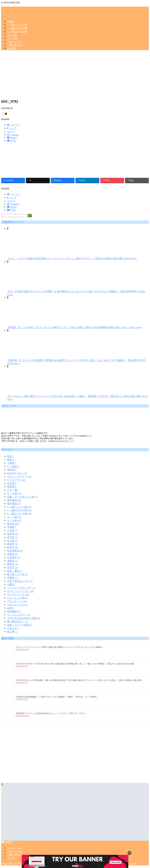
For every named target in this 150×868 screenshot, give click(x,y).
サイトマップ (15, 848)
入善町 (12, 463)
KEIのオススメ (17, 473)
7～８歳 (13, 466)
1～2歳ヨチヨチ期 (17, 28)
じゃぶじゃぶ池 (17, 598)
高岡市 (12, 554)
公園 (11, 584)
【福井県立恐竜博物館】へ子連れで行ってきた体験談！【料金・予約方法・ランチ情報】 (56, 697)
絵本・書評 (15, 571)
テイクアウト (16, 480)
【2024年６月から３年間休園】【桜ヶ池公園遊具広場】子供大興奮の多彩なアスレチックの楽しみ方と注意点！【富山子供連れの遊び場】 (79, 680)
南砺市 (12, 561)
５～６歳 (14, 493)
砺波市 (12, 564)
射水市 (12, 547)
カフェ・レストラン (20, 591)
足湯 (10, 608)
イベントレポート (19, 615)
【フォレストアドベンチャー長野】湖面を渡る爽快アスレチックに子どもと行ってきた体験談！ (59, 647)
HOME (11, 22)
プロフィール (15, 42)
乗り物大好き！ (17, 622)
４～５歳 (12, 38)
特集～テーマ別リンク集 (22, 497)
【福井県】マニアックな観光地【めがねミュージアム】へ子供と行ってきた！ (51, 713)
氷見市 (12, 568)
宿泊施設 (14, 611)
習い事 (12, 632)
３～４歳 (12, 35)
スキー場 (13, 490)
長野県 (12, 487)
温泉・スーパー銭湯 (20, 625)
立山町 (12, 541)
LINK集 (11, 48)
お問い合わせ (15, 45)
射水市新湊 (15, 551)
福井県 (12, 470)
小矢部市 (14, 557)
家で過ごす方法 (17, 574)
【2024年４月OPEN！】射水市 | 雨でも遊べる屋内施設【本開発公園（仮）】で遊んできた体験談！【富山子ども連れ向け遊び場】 (75, 664)
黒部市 (12, 544)
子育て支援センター (20, 581)
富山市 (13, 524)
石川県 (12, 483)
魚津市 (12, 534)
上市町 (12, 531)
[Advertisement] (75, 76)
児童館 (12, 578)
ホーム (11, 858)
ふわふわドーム (17, 605)
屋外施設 (14, 504)
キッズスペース (18, 595)
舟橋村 (12, 527)
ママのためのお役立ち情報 (24, 618)
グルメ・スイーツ (19, 477)
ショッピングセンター (21, 588)
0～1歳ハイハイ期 (17, 25)
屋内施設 (14, 500)
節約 (10, 456)
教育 (11, 460)
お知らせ (13, 628)
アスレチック (17, 601)
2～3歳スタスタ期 (17, 32)
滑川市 (12, 537)
